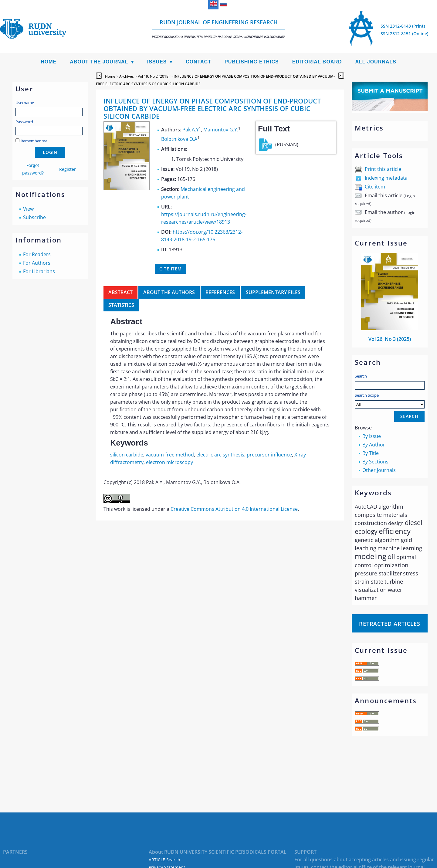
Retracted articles (390, 624)
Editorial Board (317, 62)
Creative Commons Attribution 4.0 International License (234, 509)
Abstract (120, 292)
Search (361, 376)
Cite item (375, 187)
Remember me (34, 141)
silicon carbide (127, 455)
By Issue (372, 436)
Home (49, 62)
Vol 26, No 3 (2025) (390, 339)
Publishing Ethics (252, 62)
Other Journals (379, 470)
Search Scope (390, 400)
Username (25, 103)
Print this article (383, 169)
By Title (371, 453)
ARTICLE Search (164, 860)
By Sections (375, 462)
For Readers (37, 254)
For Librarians (39, 271)
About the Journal (99, 62)
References (220, 292)
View (28, 209)
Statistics (121, 305)
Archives (127, 76)
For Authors (37, 263)
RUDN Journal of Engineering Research (219, 29)
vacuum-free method (170, 455)
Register (68, 169)
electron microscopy (169, 462)
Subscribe (34, 217)
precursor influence (269, 455)
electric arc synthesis (220, 455)
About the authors (169, 292)
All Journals (376, 62)
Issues (157, 62)
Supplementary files (273, 292)
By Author (374, 445)
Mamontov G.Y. (221, 130)
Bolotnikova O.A (179, 139)
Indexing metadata (386, 178)
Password (24, 122)
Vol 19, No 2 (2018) (154, 76)
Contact (198, 62)
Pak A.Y (191, 130)
